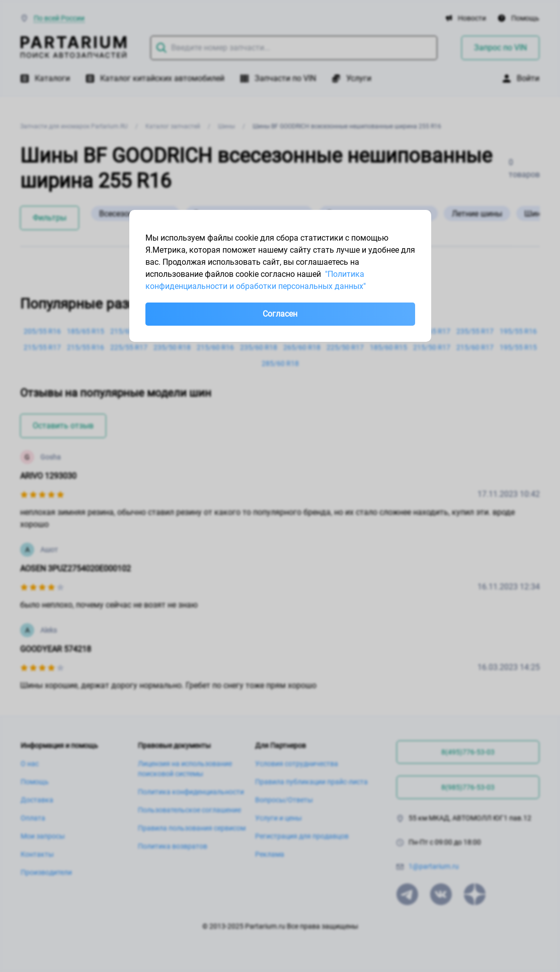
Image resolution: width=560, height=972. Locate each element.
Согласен (280, 314)
